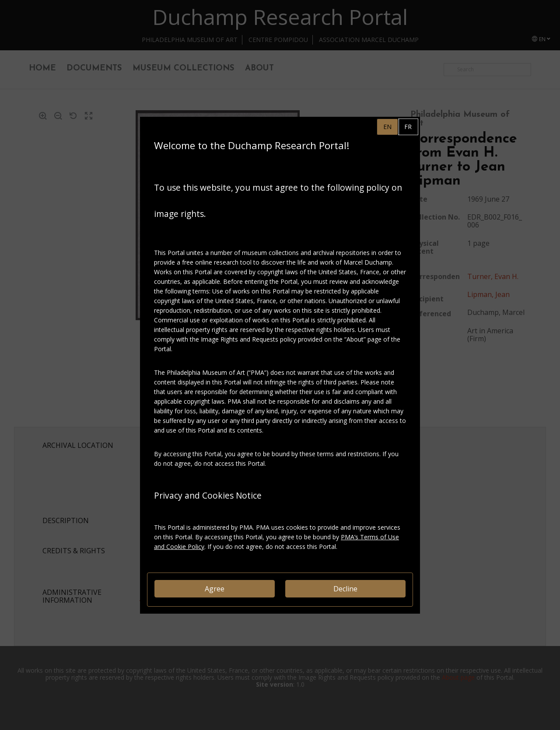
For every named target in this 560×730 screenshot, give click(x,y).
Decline (345, 589)
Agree (215, 589)
